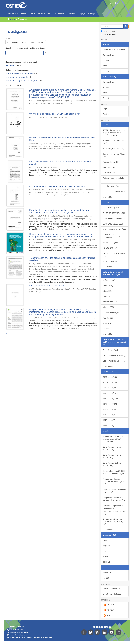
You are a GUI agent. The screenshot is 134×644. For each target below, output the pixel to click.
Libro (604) (107, 291)
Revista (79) (108, 318)
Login (105, 109)
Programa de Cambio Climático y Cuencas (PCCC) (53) (115, 482)
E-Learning (60, 14)
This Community (109, 35)
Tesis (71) (107, 323)
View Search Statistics (112, 594)
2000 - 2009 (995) (110, 388)
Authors (24, 42)
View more (10, 334)
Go (46, 53)
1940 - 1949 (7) (109, 420)
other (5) (106, 562)
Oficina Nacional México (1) (114, 361)
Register (106, 114)
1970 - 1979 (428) (110, 404)
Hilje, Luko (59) (109, 173)
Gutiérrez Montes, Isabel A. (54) (114, 179)
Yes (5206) (107, 573)
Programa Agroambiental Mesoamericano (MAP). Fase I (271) (113, 439)
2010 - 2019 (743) (110, 382)
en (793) (106, 546)
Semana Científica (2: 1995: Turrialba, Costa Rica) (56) (114, 472)
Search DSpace (108, 31)
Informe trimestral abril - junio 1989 (47, 286)
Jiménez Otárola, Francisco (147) (114, 142)
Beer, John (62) (109, 167)
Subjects (41, 42)
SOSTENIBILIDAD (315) (113, 224)
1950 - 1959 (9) (109, 415)
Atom (107, 615)
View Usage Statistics (112, 589)
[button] (114, 3)
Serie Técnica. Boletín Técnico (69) (112, 464)
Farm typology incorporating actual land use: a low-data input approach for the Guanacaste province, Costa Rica (59, 211)
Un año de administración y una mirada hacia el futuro (56, 114)
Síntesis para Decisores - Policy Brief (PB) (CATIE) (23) (113, 522)
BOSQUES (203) (110, 261)
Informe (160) (108, 307)
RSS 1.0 (108, 605)
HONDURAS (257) (111, 248)
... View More (108, 197)
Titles (32, 42)
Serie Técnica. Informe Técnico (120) (112, 448)
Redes (73, 14)
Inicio (12, 19)
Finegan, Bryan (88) (111, 162)
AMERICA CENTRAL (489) (114, 213)
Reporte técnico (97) (111, 313)
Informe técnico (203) (111, 302)
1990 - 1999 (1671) (111, 393)
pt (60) (105, 551)
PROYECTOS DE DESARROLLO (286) (111, 236)
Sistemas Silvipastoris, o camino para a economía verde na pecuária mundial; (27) (114, 510)
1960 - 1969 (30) (110, 409)
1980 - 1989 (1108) (111, 399)
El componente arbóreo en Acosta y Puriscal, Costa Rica (57, 186)
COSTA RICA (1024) (111, 208)
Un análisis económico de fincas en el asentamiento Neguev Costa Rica (62, 139)
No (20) (106, 578)
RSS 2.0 (108, 610)
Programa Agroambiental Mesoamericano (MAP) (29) (114, 499)
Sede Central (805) (111, 350)
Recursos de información (41, 14)
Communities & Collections (114, 50)
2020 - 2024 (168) (110, 377)
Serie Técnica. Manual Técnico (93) (112, 456)
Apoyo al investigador (89, 14)
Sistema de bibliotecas (17, 14)
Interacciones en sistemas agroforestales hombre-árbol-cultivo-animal (60, 163)
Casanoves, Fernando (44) (114, 192)
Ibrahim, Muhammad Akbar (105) (114, 155)
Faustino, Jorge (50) (111, 186)
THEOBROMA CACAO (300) (115, 229)
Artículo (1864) (109, 280)
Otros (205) (108, 296)
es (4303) (107, 540)
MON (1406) (108, 286)
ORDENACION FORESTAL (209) (114, 255)
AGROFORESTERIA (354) (114, 218)
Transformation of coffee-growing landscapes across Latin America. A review (62, 259)
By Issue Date (12, 42)
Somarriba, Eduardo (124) (113, 149)
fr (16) (105, 557)
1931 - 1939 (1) (109, 426)
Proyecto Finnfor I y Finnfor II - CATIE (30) (115, 491)
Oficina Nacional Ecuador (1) (115, 356)
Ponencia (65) (109, 329)
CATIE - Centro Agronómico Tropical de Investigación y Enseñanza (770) (114, 133)
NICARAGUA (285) (111, 243)
